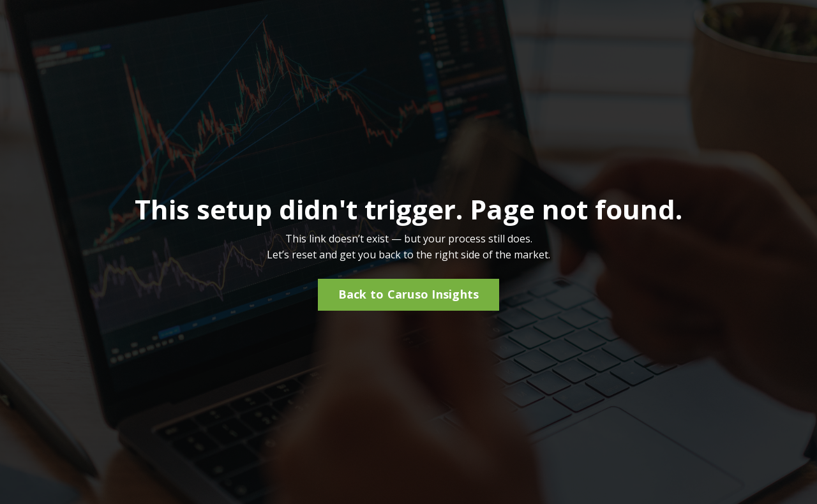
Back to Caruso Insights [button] (409, 294)
